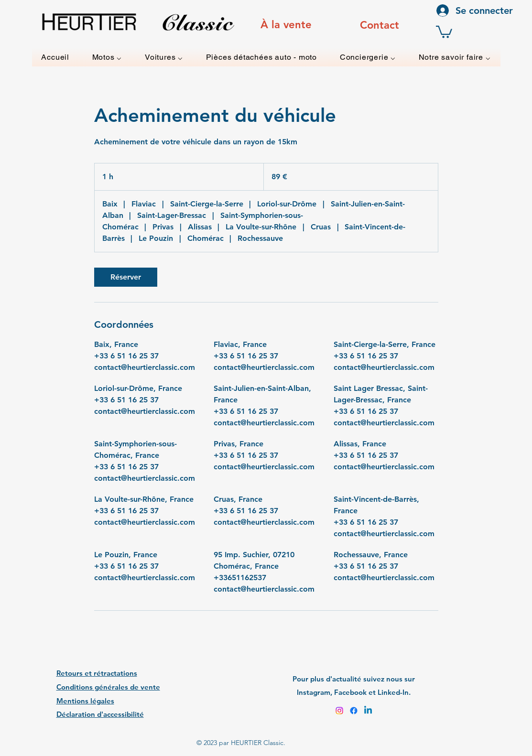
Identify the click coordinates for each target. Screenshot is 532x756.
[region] (286, 25)
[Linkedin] (368, 711)
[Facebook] (354, 711)
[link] (126, 277)
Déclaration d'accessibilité (100, 714)
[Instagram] (339, 711)
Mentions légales (85, 701)
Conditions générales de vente (108, 687)
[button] (444, 31)
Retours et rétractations (97, 673)
